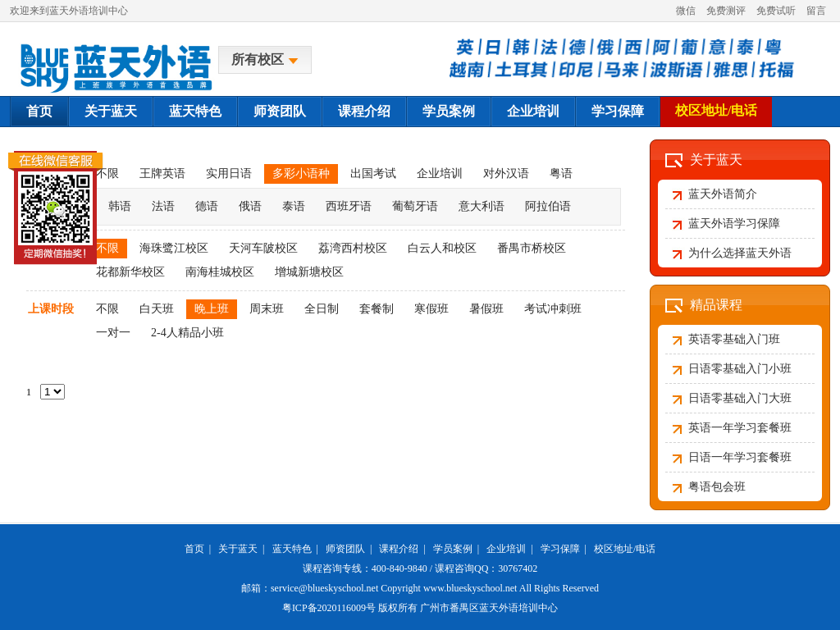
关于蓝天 (111, 111)
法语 (163, 206)
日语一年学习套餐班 (740, 457)
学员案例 (449, 111)
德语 (207, 206)
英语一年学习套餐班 (740, 428)
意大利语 (482, 206)
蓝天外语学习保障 (734, 224)
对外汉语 (506, 173)
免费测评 (726, 11)
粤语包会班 (717, 487)
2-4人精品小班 (187, 333)
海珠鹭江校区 (174, 248)
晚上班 (212, 309)
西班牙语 (349, 206)
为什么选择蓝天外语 (740, 253)
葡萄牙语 (415, 206)
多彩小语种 (301, 173)
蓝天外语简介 (723, 194)
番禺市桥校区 (532, 248)
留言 (816, 11)
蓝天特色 (195, 111)
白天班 (157, 309)
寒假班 (431, 309)
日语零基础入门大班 (740, 398)
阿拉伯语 (548, 206)
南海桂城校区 (220, 272)
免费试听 (776, 11)
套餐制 (377, 309)
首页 (39, 111)
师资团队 (280, 111)
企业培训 (533, 111)
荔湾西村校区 (353, 248)
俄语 (250, 206)
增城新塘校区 (309, 272)
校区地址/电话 (716, 110)
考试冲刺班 (553, 309)
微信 (686, 11)
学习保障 (618, 111)
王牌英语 (162, 173)
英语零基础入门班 (734, 339)
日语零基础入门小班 (740, 369)
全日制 (322, 309)
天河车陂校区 (263, 248)
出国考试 (373, 173)
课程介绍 (364, 111)
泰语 (294, 206)
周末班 (267, 309)
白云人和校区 (442, 248)
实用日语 (229, 173)
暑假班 (486, 309)
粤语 (561, 173)
